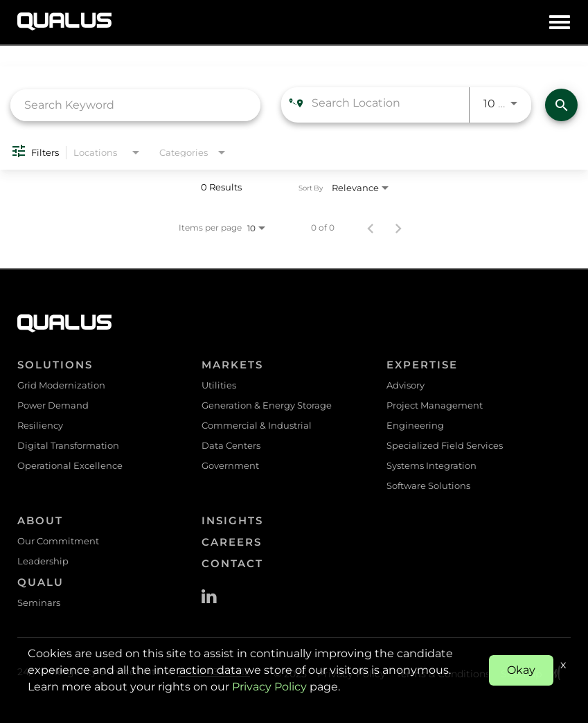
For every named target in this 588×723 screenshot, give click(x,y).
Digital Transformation (68, 445)
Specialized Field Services (445, 445)
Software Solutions (428, 485)
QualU (41, 582)
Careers (232, 542)
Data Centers (231, 445)
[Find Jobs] (561, 105)
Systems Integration (431, 465)
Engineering (415, 425)
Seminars (39, 602)
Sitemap (521, 674)
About (40, 520)
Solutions (55, 365)
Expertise (422, 365)
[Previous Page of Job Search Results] (371, 228)
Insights (232, 520)
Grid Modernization (61, 385)
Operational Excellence (70, 465)
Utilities (219, 385)
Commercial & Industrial (257, 425)
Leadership (43, 561)
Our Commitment (58, 541)
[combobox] (135, 105)
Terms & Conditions (443, 674)
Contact (232, 563)
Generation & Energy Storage (267, 405)
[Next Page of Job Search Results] (398, 228)
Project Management (435, 405)
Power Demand (53, 405)
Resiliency (40, 425)
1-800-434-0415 (214, 672)
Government (230, 465)
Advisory (406, 385)
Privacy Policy (351, 674)
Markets (232, 365)
